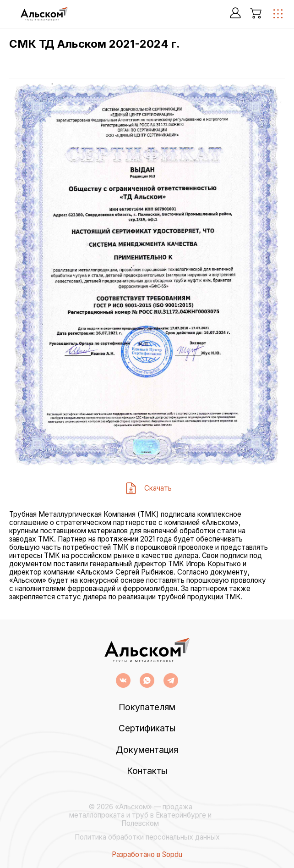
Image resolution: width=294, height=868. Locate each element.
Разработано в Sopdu (147, 855)
